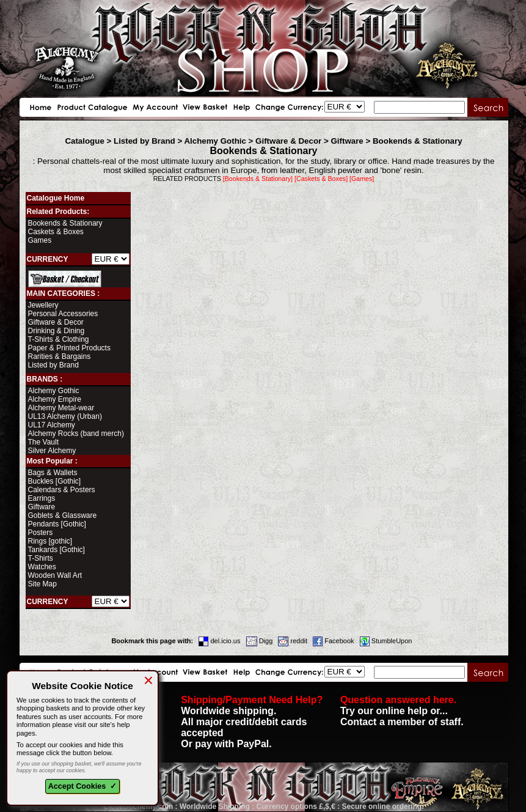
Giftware (347, 141)
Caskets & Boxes (56, 232)
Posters (41, 533)
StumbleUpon (386, 641)
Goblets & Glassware (63, 515)
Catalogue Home (56, 198)
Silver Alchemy (52, 451)
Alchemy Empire (55, 399)
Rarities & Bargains (60, 356)
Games (40, 240)
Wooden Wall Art (55, 575)
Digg (260, 641)
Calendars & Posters (62, 490)
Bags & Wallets (53, 473)
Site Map (42, 584)
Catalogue (84, 141)
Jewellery (43, 305)
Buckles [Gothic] (55, 481)
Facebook (333, 641)
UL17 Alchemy (52, 425)
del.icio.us (219, 641)
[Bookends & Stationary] (258, 179)
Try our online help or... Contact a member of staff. (402, 711)
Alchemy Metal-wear (61, 408)
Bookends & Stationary (418, 141)
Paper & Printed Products (69, 348)
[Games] (362, 179)
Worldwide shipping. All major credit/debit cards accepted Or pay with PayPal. (252, 722)
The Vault (43, 442)
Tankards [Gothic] (57, 550)
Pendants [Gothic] (57, 524)
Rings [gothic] (50, 541)
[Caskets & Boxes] (321, 179)
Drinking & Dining (57, 331)
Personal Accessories (63, 314)
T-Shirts (41, 558)
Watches (42, 567)
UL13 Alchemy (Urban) (65, 416)
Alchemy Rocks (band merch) (76, 434)
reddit (293, 641)
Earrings (42, 498)
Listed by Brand (144, 141)
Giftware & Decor (288, 141)
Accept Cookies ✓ (82, 786)
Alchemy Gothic (215, 141)
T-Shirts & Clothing (59, 339)
